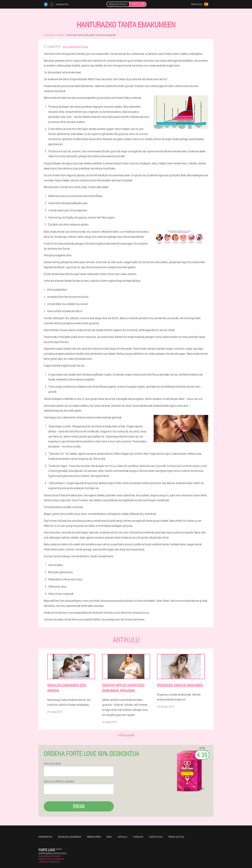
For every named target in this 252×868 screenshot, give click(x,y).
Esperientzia (45, 837)
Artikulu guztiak (126, 735)
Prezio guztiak (176, 837)
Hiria (109, 837)
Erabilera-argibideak (70, 837)
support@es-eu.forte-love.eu (53, 853)
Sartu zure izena (52, 763)
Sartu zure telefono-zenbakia (59, 781)
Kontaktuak (156, 837)
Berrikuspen (94, 837)
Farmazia (138, 837)
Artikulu (122, 837)
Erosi (79, 806)
